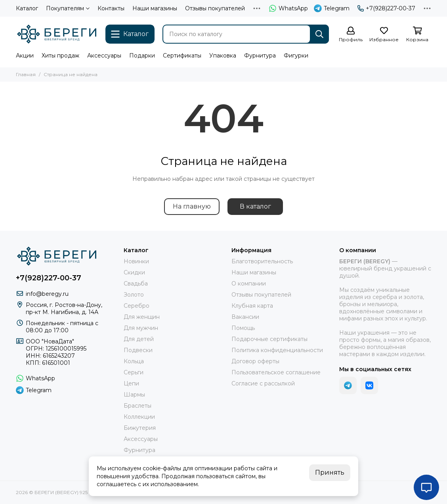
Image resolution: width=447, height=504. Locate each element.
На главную (192, 206)
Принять (330, 472)
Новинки (136, 261)
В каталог (255, 206)
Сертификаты (182, 56)
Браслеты (138, 406)
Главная (26, 74)
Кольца (134, 361)
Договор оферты (255, 361)
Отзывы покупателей (215, 8)
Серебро (137, 306)
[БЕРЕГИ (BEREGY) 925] (57, 34)
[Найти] (319, 34)
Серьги (134, 372)
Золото (134, 295)
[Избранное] (384, 35)
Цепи (131, 383)
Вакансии (245, 317)
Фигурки (296, 56)
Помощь (243, 328)
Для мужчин (141, 328)
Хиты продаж (60, 56)
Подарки (142, 56)
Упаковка (223, 56)
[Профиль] (351, 35)
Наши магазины (155, 8)
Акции (25, 56)
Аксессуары (104, 56)
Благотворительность (262, 261)
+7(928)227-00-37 (386, 8)
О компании (249, 284)
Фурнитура (260, 56)
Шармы (134, 395)
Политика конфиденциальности (277, 350)
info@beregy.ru (47, 294)
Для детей (139, 339)
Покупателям (68, 8)
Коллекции (139, 417)
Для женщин (142, 317)
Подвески (138, 350)
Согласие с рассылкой (263, 383)
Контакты (111, 8)
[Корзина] (417, 35)
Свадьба (136, 284)
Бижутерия (140, 428)
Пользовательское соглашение (276, 372)
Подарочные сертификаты (269, 339)
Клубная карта (252, 306)
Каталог (27, 8)
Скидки (134, 272)
